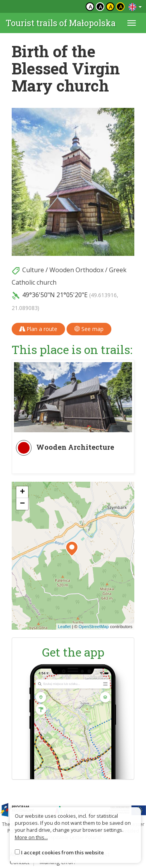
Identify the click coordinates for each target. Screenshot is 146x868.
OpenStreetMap (94, 627)
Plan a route (38, 329)
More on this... (31, 837)
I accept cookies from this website (62, 852)
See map (89, 329)
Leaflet (64, 627)
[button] (72, 549)
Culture (33, 270)
